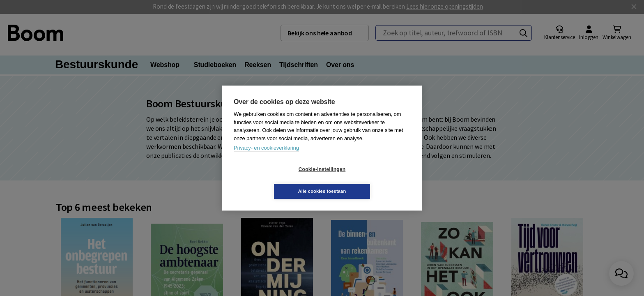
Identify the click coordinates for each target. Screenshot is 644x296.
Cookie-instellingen (273, 180)
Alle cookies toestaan (371, 180)
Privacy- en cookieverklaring (266, 159)
